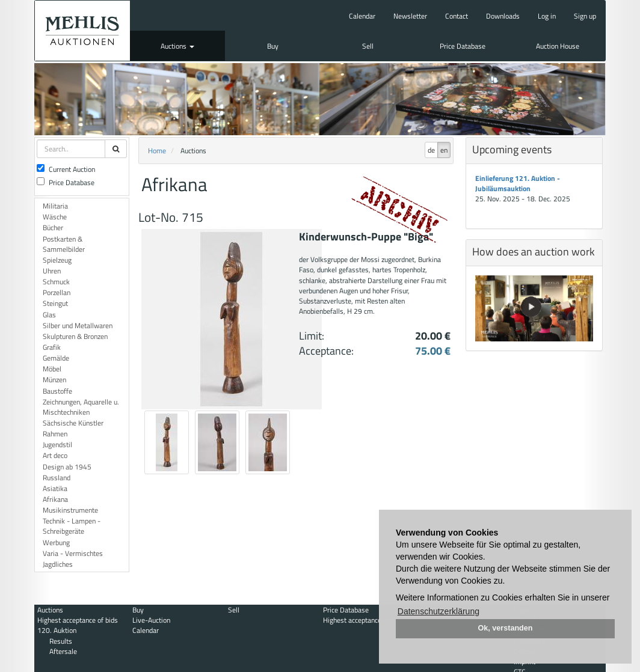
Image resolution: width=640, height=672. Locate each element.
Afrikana (55, 499)
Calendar (362, 16)
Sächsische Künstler (73, 423)
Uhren (52, 271)
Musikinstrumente (70, 510)
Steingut (55, 303)
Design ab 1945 (67, 467)
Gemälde (56, 358)
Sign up (585, 16)
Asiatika (55, 488)
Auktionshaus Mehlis (82, 31)
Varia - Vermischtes (73, 553)
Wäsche (55, 217)
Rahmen (55, 434)
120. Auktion (57, 630)
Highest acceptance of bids (78, 620)
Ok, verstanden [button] (506, 628)
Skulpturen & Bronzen (75, 336)
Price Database (463, 46)
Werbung (56, 542)
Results (61, 641)
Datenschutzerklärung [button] (438, 611)
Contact (457, 16)
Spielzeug (57, 260)
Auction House (558, 46)
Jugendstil (57, 444)
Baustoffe (57, 391)
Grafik (52, 347)
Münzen (54, 380)
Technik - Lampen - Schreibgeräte (72, 526)
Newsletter (410, 16)
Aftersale (63, 651)
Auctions (177, 46)
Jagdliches (58, 564)
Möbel (52, 369)
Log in (547, 16)
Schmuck (56, 282)
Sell (368, 46)
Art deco (55, 455)
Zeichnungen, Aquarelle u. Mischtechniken (81, 407)
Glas (49, 315)
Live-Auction (151, 620)
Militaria (55, 206)
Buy (273, 46)
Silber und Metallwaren (78, 325)
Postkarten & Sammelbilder (64, 244)
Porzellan (57, 292)
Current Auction (66, 169)
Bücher (53, 228)
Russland (57, 478)
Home (157, 151)
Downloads (503, 16)
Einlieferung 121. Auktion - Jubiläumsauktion (518, 183)
